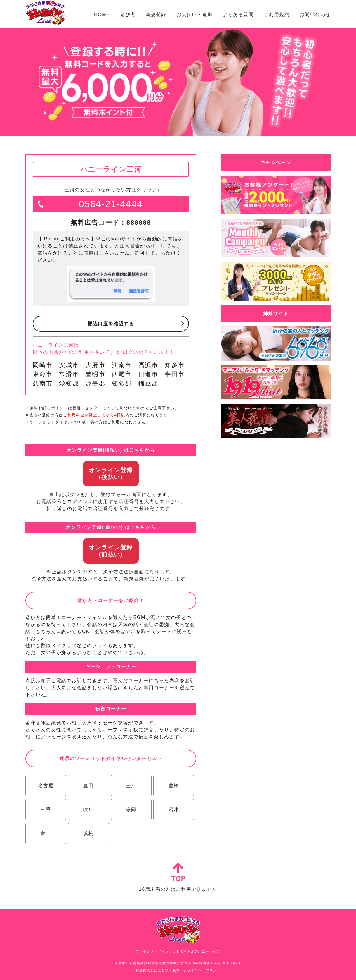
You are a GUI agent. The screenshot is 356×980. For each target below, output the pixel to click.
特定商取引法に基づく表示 (158, 970)
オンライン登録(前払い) (111, 551)
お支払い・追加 (195, 14)
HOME (102, 14)
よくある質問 (238, 14)
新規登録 (156, 14)
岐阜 (88, 810)
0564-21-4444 (111, 204)
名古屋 (46, 786)
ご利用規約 (277, 14)
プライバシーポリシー (202, 970)
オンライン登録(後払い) (111, 474)
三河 (131, 786)
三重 (46, 810)
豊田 (88, 786)
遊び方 (128, 14)
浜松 (88, 834)
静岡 (131, 810)
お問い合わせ (315, 14)
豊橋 (174, 786)
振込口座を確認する (111, 324)
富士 (46, 834)
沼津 (174, 810)
